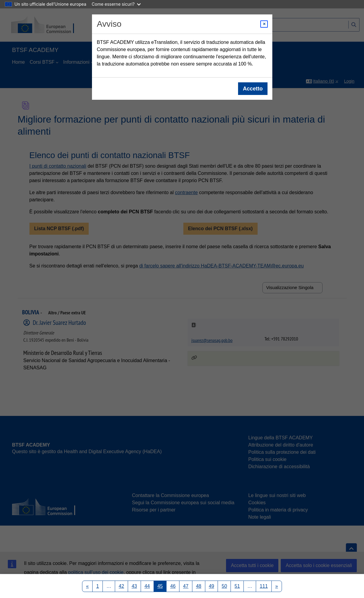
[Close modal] (264, 24)
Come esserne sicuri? (116, 4)
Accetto (252, 89)
